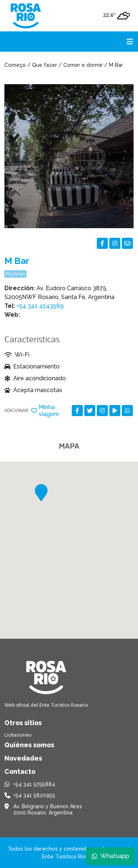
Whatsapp (110, 856)
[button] (41, 493)
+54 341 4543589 (40, 306)
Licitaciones (18, 735)
